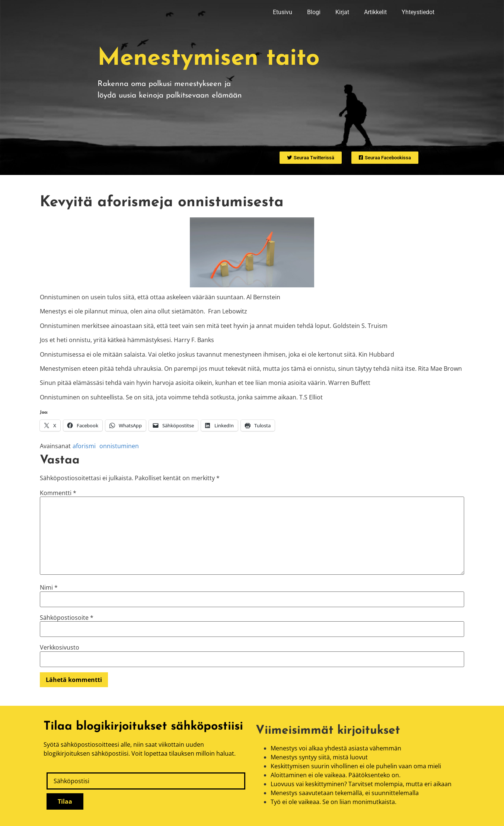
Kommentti (58, 493)
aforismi (84, 446)
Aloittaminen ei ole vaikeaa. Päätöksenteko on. (336, 775)
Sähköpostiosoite (67, 618)
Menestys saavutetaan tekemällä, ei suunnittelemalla (345, 793)
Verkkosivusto (60, 647)
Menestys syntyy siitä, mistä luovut (319, 757)
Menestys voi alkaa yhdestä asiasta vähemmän (336, 748)
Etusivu (283, 12)
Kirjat (342, 12)
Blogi (314, 12)
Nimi (49, 587)
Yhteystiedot (418, 12)
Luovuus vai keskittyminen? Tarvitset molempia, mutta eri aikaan (361, 784)
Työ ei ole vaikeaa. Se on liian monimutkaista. (334, 802)
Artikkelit (375, 12)
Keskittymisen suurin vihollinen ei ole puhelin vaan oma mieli (356, 766)
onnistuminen (119, 446)
